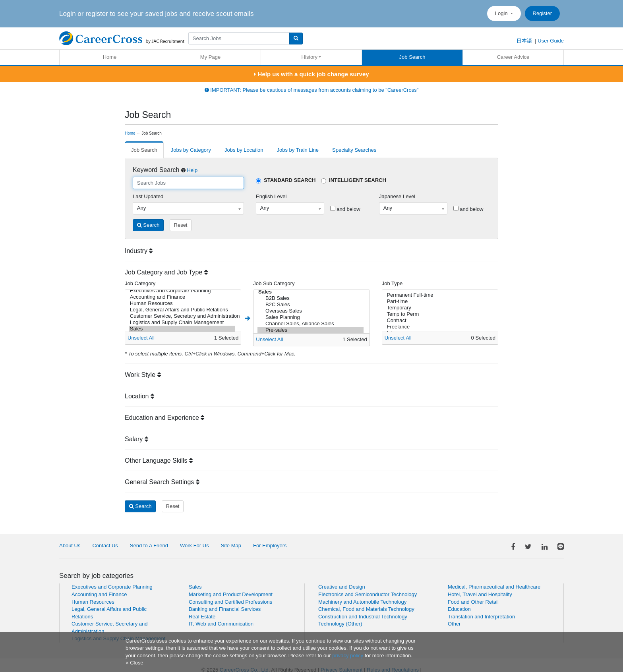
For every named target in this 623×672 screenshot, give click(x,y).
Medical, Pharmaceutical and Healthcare (494, 587)
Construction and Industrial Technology (363, 617)
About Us (70, 546)
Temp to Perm (439, 314)
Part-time (439, 301)
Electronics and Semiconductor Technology (368, 594)
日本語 (524, 41)
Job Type (392, 283)
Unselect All (141, 338)
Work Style (143, 375)
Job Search (412, 57)
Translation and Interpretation (481, 617)
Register (542, 13)
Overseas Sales (311, 311)
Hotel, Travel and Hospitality (480, 594)
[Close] (134, 663)
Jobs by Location (244, 150)
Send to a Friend (149, 546)
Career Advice (513, 57)
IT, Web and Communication (221, 624)
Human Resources (182, 303)
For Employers (270, 546)
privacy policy (348, 656)
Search (148, 225)
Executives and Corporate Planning (182, 291)
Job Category (140, 283)
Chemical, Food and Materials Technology (366, 609)
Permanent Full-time (439, 295)
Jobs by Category (191, 150)
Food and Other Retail (473, 602)
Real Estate (202, 617)
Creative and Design (342, 587)
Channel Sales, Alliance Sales (311, 324)
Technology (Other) (340, 624)
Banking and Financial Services (225, 609)
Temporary (439, 308)
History (310, 57)
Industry (139, 251)
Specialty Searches (354, 150)
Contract (439, 321)
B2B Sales (311, 298)
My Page (210, 57)
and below (345, 209)
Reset (181, 225)
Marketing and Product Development (231, 594)
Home (110, 57)
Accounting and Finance (182, 297)
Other (454, 624)
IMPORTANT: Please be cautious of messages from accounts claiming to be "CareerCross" (312, 90)
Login (502, 13)
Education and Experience (164, 418)
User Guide (551, 41)
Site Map (231, 546)
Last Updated (148, 196)
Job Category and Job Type (166, 272)
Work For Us (194, 546)
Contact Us (105, 546)
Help (192, 170)
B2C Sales (311, 305)
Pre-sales (311, 330)
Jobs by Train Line (298, 150)
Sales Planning (311, 317)
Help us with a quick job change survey (311, 74)
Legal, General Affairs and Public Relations (182, 310)
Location (139, 396)
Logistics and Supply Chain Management (182, 322)
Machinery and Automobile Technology (362, 602)
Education (459, 609)
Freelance (439, 327)
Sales (182, 329)
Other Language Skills (159, 461)
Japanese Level (397, 196)
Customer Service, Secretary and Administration (182, 316)
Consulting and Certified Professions (230, 602)
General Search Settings (162, 482)
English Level (271, 196)
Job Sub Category (274, 283)
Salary (136, 439)
